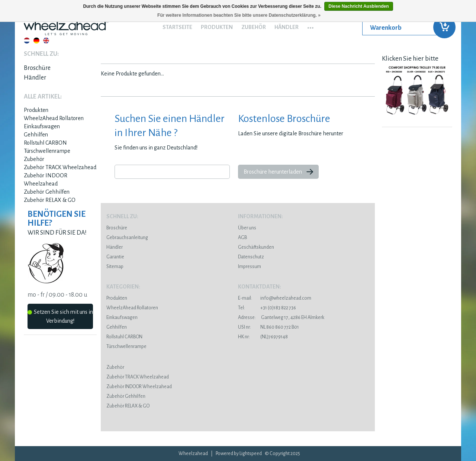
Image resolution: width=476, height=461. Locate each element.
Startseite (177, 27)
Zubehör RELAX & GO (50, 200)
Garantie (115, 257)
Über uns (247, 228)
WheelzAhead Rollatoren (54, 118)
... (311, 25)
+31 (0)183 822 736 (267, 308)
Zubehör (254, 27)
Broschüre (37, 68)
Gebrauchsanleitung (127, 238)
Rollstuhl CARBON (45, 143)
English (46, 41)
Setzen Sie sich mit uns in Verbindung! (60, 316)
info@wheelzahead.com (286, 298)
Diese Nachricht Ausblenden (358, 6)
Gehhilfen (36, 135)
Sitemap (115, 267)
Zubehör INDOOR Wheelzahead (139, 387)
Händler (287, 27)
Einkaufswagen (42, 126)
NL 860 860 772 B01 (268, 327)
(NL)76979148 (263, 337)
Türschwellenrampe (47, 151)
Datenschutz (251, 257)
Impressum (250, 267)
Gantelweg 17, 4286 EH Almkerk (281, 317)
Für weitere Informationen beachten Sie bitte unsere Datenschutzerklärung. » (239, 15)
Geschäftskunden (256, 247)
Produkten (217, 27)
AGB (242, 238)
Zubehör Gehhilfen (47, 192)
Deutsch (36, 41)
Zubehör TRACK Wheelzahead (60, 167)
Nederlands (27, 41)
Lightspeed (251, 454)
